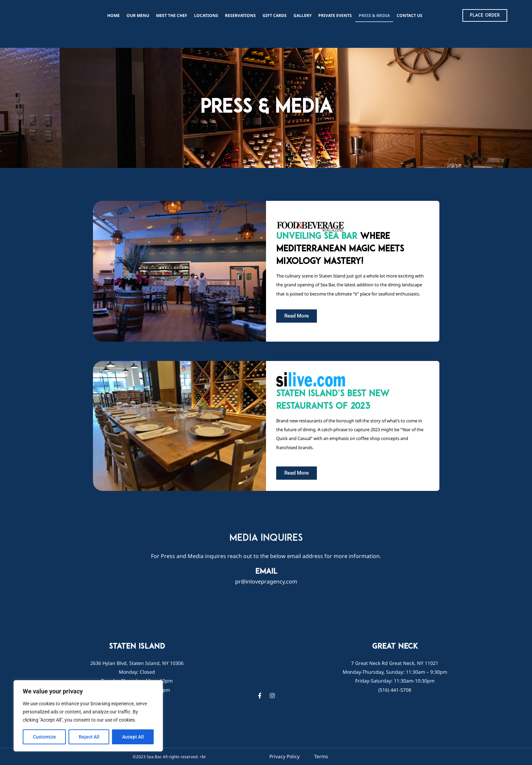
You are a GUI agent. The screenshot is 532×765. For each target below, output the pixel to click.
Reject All (89, 737)
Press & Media (374, 15)
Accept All (133, 737)
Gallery (302, 15)
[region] (88, 716)
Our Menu (138, 15)
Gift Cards (275, 15)
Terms (321, 756)
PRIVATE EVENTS (335, 15)
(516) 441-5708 (395, 690)
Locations (206, 15)
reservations (240, 15)
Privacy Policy (284, 756)
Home (113, 15)
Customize (44, 737)
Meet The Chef (172, 15)
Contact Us (410, 15)
